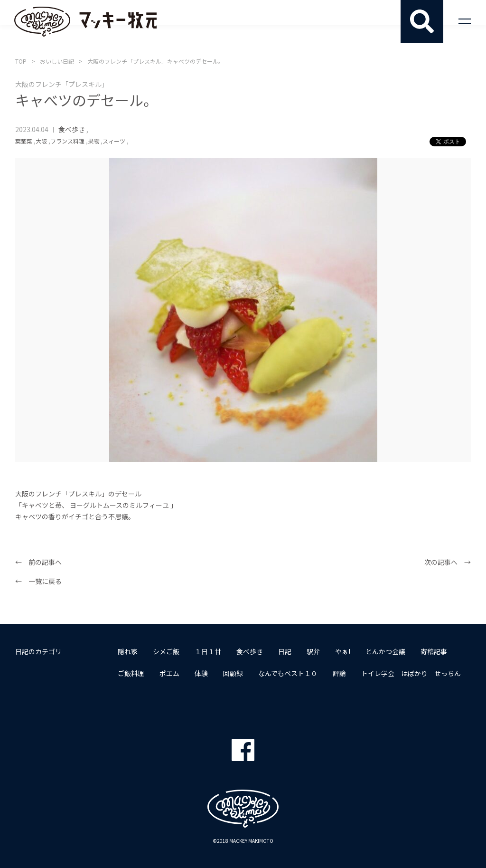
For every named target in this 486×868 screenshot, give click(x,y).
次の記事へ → (448, 562)
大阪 (41, 141)
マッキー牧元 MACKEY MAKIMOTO (85, 21)
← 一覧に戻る (38, 581)
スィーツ (114, 141)
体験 (201, 673)
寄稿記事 (434, 651)
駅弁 (313, 651)
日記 (285, 651)
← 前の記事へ (38, 562)
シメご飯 (166, 651)
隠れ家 (128, 651)
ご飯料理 (131, 673)
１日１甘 (208, 651)
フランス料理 (67, 141)
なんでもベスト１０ (288, 673)
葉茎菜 (24, 141)
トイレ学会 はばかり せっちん (411, 673)
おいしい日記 (57, 61)
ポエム (169, 673)
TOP (21, 61)
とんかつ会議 (385, 651)
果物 (93, 141)
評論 (339, 673)
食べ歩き (72, 129)
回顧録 (233, 673)
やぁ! (343, 651)
